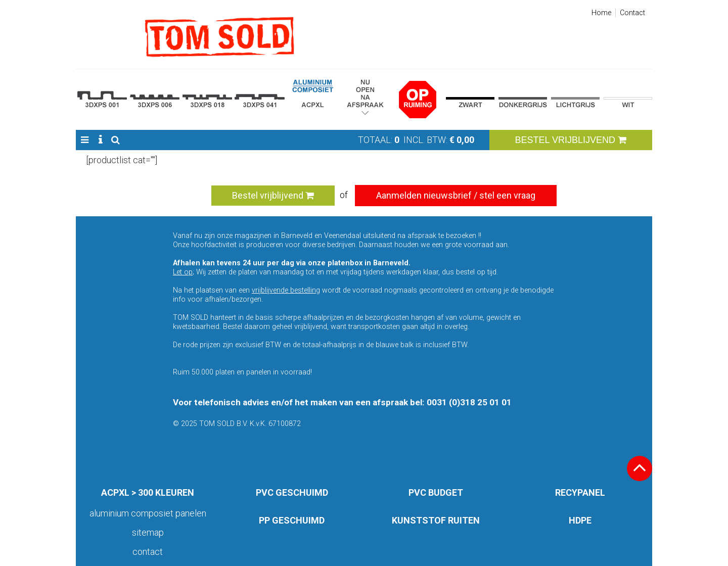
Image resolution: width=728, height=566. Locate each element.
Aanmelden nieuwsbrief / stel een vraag (456, 195)
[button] (85, 140)
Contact (632, 13)
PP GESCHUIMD (292, 520)
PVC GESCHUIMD (292, 492)
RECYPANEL (580, 492)
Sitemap (148, 532)
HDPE (580, 520)
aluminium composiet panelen (148, 513)
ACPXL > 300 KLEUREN (148, 492)
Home (601, 13)
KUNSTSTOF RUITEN (436, 520)
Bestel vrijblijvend (273, 195)
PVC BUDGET (436, 492)
